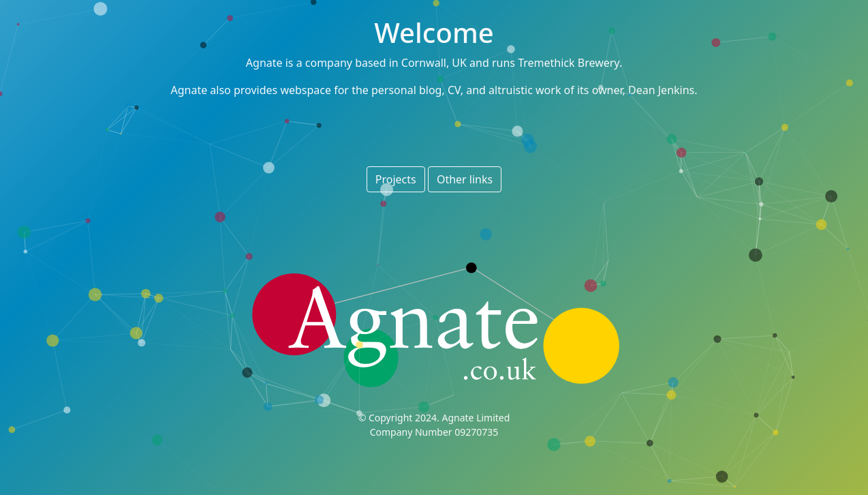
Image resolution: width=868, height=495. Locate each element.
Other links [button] (465, 179)
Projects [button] (396, 179)
